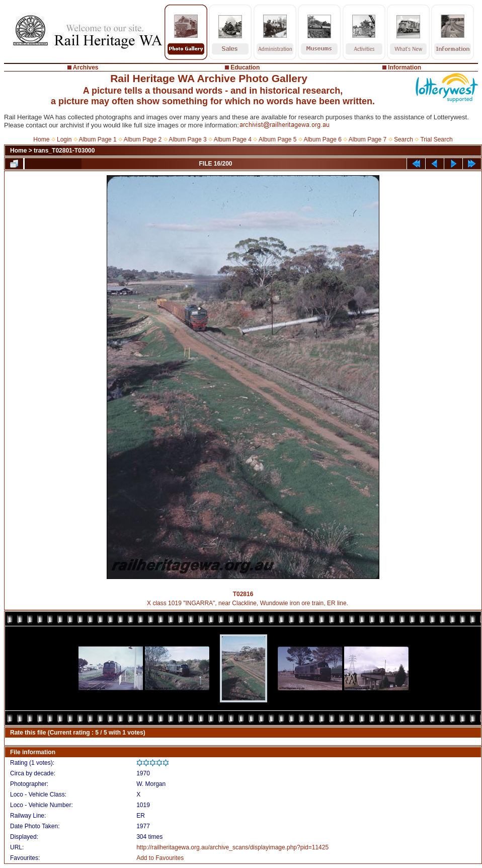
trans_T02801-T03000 (64, 151)
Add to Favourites (160, 858)
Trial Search (436, 139)
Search (404, 139)
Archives (86, 67)
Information (405, 67)
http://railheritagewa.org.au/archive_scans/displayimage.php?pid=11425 (232, 847)
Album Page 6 (322, 139)
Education (245, 67)
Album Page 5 (277, 139)
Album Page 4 (233, 139)
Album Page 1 (97, 139)
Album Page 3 (187, 139)
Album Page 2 (143, 139)
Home (41, 139)
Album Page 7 (368, 139)
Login (64, 139)
